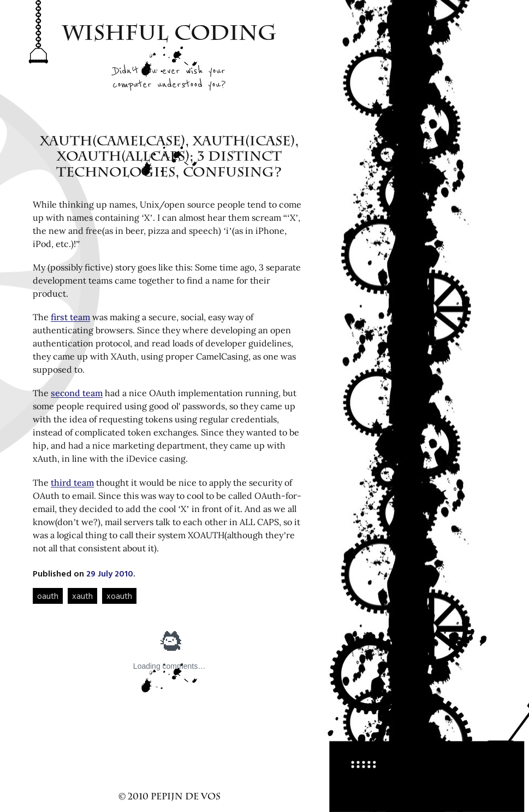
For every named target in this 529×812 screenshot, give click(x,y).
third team (72, 483)
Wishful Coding (170, 36)
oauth (48, 596)
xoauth (119, 596)
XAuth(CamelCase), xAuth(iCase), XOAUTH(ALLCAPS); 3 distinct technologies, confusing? (170, 158)
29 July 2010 (110, 573)
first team (70, 317)
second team (77, 393)
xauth (82, 596)
